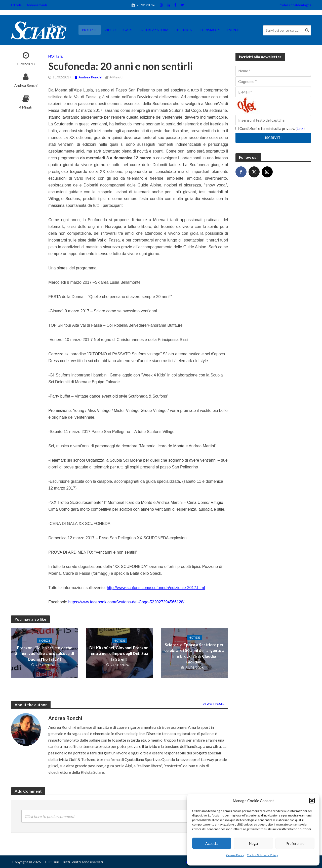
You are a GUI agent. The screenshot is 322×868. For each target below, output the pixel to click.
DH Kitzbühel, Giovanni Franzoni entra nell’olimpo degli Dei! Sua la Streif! (119, 653)
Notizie (90, 30)
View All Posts (213, 704)
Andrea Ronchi (26, 85)
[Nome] (273, 71)
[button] (312, 801)
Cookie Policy (235, 855)
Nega (253, 843)
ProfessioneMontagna (295, 5)
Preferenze (295, 843)
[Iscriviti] (273, 138)
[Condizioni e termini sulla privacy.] (237, 128)
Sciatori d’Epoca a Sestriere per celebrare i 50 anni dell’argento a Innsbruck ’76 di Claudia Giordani (194, 653)
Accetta (212, 843)
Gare (128, 30)
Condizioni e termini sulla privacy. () (270, 128)
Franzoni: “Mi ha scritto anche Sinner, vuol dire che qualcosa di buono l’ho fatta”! (45, 653)
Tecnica (184, 30)
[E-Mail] (273, 92)
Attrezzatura (154, 30)
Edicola (16, 5)
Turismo (208, 30)
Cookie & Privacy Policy (262, 855)
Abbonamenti (37, 5)
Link (300, 128)
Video (110, 30)
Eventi (233, 30)
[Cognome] (273, 81)
